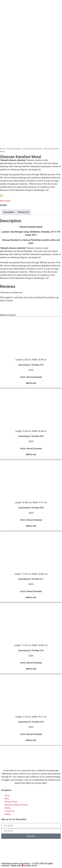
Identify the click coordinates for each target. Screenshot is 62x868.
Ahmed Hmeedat (14, 149)
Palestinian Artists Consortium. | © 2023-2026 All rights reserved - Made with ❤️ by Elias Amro (27, 865)
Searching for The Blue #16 (31, 651)
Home (3, 149)
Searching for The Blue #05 (31, 436)
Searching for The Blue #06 (31, 508)
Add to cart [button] (31, 383)
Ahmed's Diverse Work (32, 149)
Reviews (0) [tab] (23, 212)
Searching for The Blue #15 (31, 722)
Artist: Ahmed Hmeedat (31, 377)
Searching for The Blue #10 (31, 365)
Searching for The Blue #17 (31, 579)
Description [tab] (9, 212)
